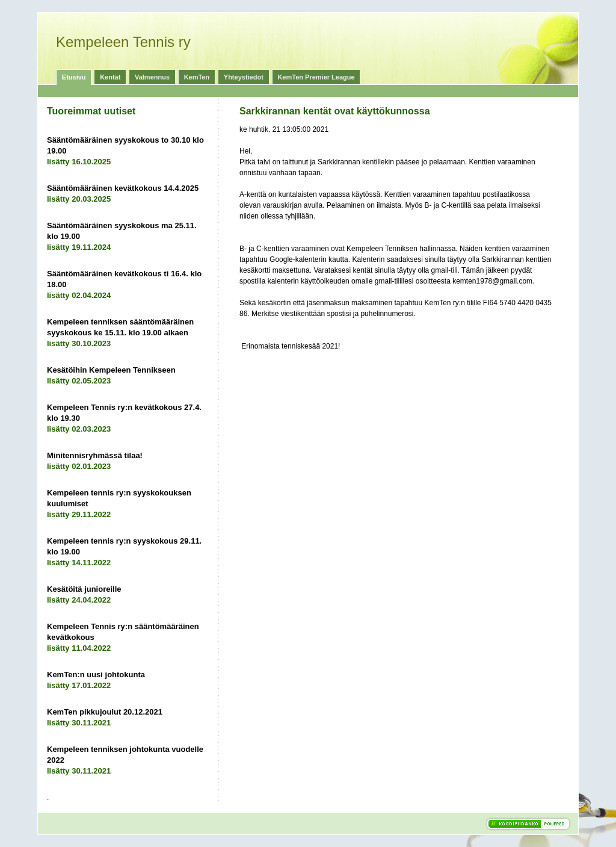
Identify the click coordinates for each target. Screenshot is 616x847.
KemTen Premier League (316, 77)
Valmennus (152, 77)
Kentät (110, 77)
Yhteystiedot (244, 77)
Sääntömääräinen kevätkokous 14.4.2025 (123, 188)
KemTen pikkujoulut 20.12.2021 (105, 712)
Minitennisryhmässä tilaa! (95, 455)
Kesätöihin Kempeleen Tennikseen (111, 370)
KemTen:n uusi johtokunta (96, 675)
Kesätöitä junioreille (84, 589)
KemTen (197, 77)
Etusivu (74, 77)
